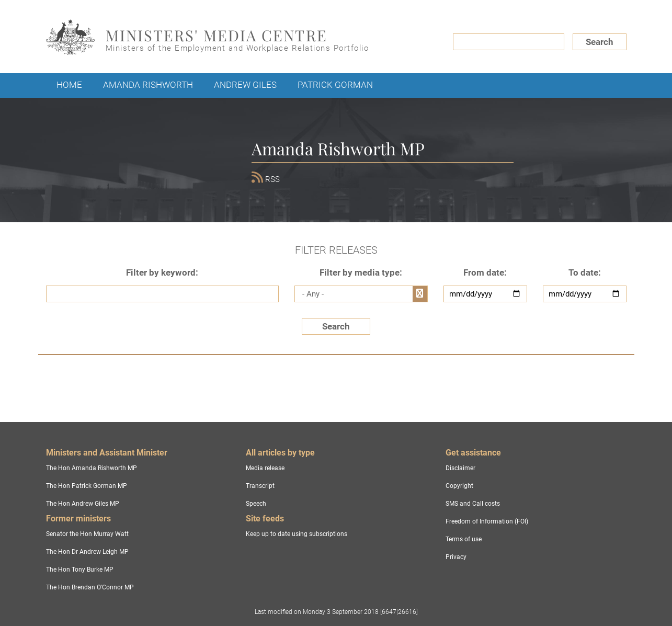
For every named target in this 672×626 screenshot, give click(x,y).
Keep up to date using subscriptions (297, 534)
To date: (585, 272)
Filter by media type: (361, 272)
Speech (256, 504)
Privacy (456, 557)
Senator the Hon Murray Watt (87, 534)
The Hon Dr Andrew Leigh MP (87, 552)
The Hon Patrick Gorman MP (87, 486)
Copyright (459, 486)
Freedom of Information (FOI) (487, 521)
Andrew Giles (245, 85)
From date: (485, 272)
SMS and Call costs (473, 504)
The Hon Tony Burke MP (80, 570)
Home (69, 85)
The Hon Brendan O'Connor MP (90, 587)
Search (600, 42)
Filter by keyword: (162, 272)
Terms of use (464, 539)
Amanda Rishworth (148, 85)
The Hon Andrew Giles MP (83, 504)
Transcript (260, 486)
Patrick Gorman (335, 85)
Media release (265, 468)
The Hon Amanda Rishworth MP (92, 468)
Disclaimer (460, 468)
